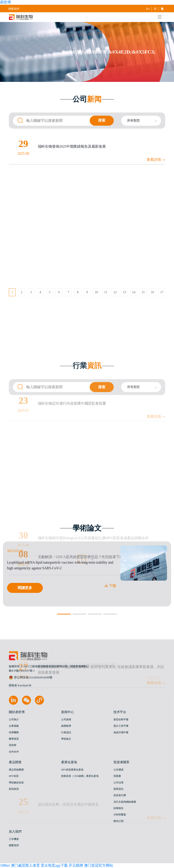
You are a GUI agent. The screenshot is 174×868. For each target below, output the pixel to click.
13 (124, 292)
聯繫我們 (14, 9)
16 (152, 292)
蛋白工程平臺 (121, 726)
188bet (5, 865)
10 (96, 292)
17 (162, 292)
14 (134, 292)
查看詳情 (156, 161)
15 (143, 292)
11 (106, 292)
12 (115, 292)
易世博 (5, 2)
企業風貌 (14, 726)
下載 (110, 586)
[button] (64, 614)
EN (148, 9)
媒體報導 (66, 726)
